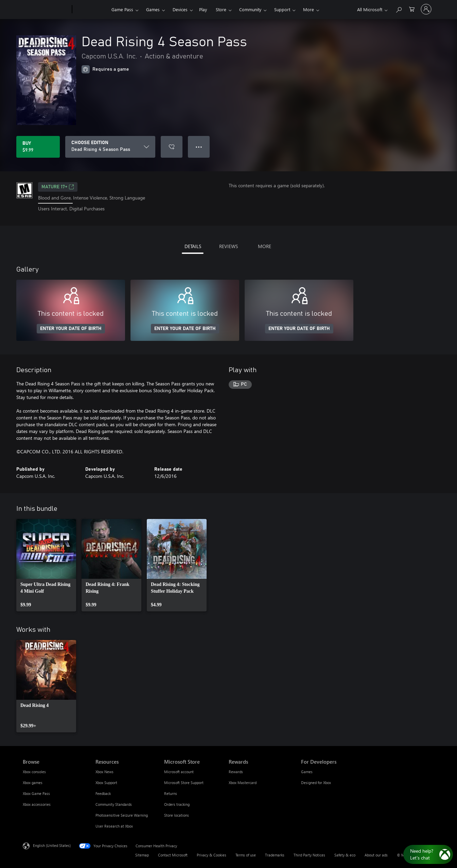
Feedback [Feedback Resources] (103, 793)
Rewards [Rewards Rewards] (236, 772)
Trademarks (275, 855)
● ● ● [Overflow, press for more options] (199, 147)
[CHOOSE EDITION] (110, 147)
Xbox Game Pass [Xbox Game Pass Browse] (36, 793)
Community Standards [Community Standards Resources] (114, 804)
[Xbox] (91, 10)
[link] (46, 565)
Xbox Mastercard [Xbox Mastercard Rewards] (243, 783)
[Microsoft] (46, 10)
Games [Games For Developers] (307, 772)
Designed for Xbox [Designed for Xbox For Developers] (316, 783)
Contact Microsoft (173, 855)
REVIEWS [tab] (228, 246)
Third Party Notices (309, 855)
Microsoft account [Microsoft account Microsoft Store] (179, 772)
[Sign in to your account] (426, 9)
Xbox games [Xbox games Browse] (33, 783)
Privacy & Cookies (212, 855)
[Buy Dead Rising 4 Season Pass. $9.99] (38, 147)
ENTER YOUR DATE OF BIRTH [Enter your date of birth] (71, 329)
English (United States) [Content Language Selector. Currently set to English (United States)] (52, 845)
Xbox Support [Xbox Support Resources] (106, 783)
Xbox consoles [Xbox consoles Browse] (34, 772)
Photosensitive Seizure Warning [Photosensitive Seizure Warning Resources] (122, 815)
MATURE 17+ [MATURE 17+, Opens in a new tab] (58, 187)
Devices (180, 9)
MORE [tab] (265, 246)
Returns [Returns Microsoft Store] (171, 793)
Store (221, 9)
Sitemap (142, 855)
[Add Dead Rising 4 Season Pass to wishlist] (172, 147)
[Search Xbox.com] (399, 9)
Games (153, 9)
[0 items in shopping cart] (412, 9)
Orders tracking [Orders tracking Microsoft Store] (177, 804)
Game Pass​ (122, 9)
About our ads (376, 855)
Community (250, 9)
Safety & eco (345, 855)
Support (282, 9)
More (309, 9)
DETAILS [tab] (193, 246)
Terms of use (246, 855)
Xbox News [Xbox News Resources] (104, 772)
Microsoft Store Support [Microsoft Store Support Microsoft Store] (184, 783)
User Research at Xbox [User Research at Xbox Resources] (114, 826)
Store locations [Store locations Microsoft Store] (177, 815)
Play (203, 9)
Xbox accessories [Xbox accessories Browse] (37, 804)
